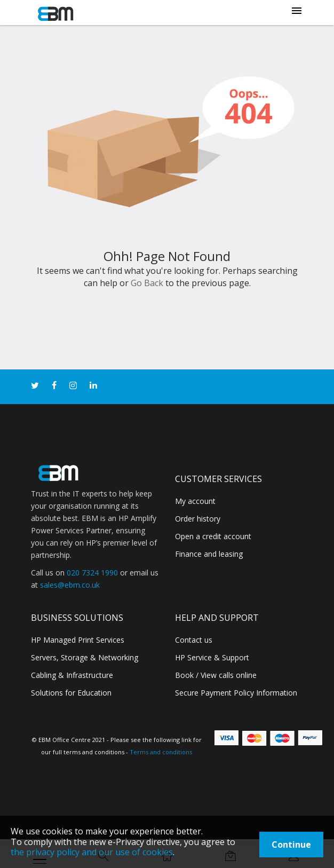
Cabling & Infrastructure (72, 675)
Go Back (147, 283)
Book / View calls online (216, 675)
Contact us (194, 640)
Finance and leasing (209, 554)
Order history (198, 519)
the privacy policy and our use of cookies (92, 852)
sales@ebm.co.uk (70, 585)
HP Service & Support (212, 657)
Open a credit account (213, 536)
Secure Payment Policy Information (236, 693)
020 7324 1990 (92, 573)
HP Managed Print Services (78, 640)
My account (195, 501)
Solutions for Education (71, 693)
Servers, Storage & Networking (85, 657)
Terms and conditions (161, 752)
